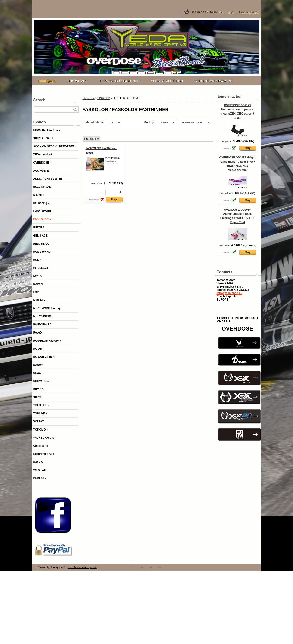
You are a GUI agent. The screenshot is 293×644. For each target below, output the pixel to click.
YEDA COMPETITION (167, 81)
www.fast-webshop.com (82, 567)
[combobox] (167, 122)
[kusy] (114, 192)
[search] (75, 110)
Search (39, 100)
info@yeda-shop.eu (230, 293)
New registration (249, 12)
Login (231, 12)
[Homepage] (47, 81)
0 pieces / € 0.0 (207, 12)
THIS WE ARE (77, 81)
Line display (91, 139)
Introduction (89, 98)
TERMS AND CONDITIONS (119, 81)
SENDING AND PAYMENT (214, 81)
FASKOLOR (104, 98)
